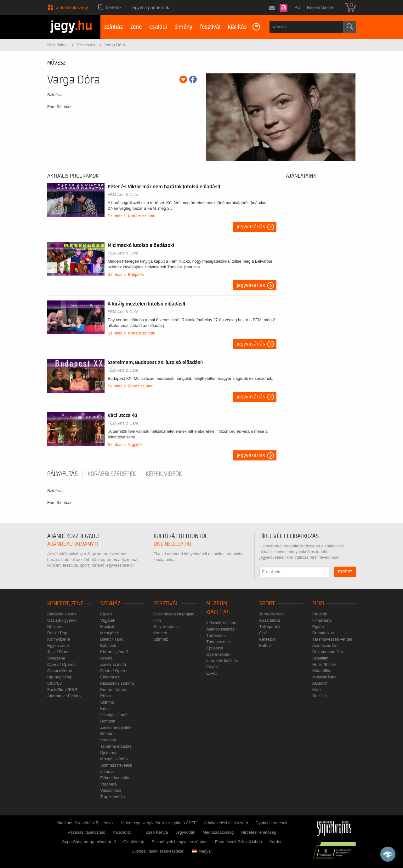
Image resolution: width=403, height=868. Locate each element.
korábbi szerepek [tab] (112, 474)
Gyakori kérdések (271, 823)
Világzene (56, 658)
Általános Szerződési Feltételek (85, 823)
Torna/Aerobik (272, 614)
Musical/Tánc (324, 677)
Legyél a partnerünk (150, 8)
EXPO (212, 673)
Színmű (107, 702)
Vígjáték (135, 445)
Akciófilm (321, 683)
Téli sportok (270, 627)
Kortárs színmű (142, 216)
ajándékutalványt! (73, 544)
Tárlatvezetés (219, 642)
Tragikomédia (112, 797)
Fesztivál (166, 604)
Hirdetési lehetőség (259, 832)
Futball (265, 645)
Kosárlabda (270, 620)
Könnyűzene (59, 639)
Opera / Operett (61, 664)
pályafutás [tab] (62, 474)
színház (114, 27)
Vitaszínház (111, 790)
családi (158, 27)
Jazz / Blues (58, 652)
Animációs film (326, 645)
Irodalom (108, 740)
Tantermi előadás (116, 746)
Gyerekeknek (218, 654)
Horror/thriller (324, 664)
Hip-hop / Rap (60, 677)
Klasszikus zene (62, 614)
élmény (183, 27)
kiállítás (237, 27)
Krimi (105, 708)
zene (136, 27)
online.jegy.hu (173, 544)
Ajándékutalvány (72, 8)
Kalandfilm (322, 671)
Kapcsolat (122, 832)
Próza (105, 696)
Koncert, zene (65, 604)
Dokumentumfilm (328, 652)
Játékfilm (320, 658)
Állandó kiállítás (220, 629)
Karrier (275, 842)
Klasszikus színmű (117, 683)
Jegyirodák (185, 832)
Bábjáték (136, 274)
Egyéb (106, 614)
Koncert (160, 633)
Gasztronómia (166, 627)
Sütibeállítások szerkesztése (157, 851)
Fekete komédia (115, 778)
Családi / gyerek (62, 620)
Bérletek (114, 8)
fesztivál (210, 27)
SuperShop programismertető (89, 842)
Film (157, 620)
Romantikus (323, 633)
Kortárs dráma (113, 690)
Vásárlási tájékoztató (86, 832)
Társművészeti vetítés (332, 639)
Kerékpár (267, 639)
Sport (267, 604)
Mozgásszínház (114, 759)
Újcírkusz (108, 753)
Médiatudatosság (218, 832)
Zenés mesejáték (116, 727)
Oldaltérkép (133, 842)
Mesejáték (109, 633)
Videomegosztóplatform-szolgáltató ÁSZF (159, 823)
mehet (345, 572)
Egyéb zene (58, 645)
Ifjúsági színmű (114, 715)
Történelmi (216, 635)
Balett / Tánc (112, 639)
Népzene (55, 627)
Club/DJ (54, 683)
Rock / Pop (57, 633)
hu (297, 7)
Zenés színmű (141, 386)
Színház (115, 216)
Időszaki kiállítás (221, 623)
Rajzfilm (320, 696)
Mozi (318, 604)
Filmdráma (322, 620)
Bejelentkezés (321, 8)
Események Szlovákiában (238, 842)
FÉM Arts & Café (123, 194)
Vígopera (108, 784)
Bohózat (108, 721)
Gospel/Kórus (60, 671)
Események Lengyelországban (180, 842)
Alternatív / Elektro (64, 696)
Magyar (202, 851)
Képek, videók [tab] (164, 474)
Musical (107, 627)
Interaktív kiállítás (222, 661)
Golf (263, 633)
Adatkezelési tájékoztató (226, 823)
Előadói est (110, 677)
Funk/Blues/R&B (62, 690)
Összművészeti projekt (174, 614)
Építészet (215, 648)
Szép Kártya (157, 832)
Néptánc (108, 734)
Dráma (106, 658)
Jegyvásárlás (251, 227)
